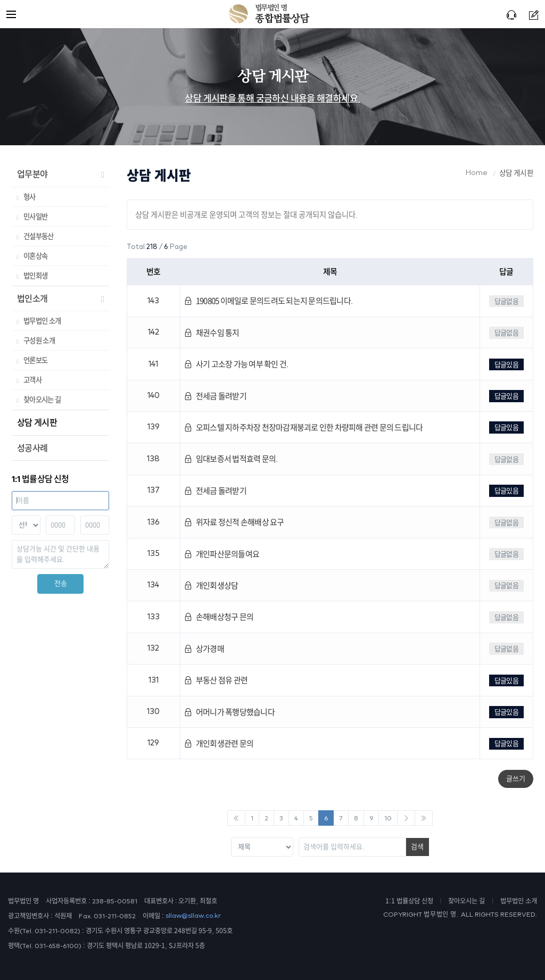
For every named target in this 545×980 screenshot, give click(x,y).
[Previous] (236, 818)
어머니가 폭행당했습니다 (229, 712)
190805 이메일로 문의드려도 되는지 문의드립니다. (268, 301)
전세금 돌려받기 (215, 396)
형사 (30, 197)
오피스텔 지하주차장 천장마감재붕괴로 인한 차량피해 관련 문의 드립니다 (303, 427)
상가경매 (204, 649)
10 (388, 819)
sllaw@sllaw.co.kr (193, 916)
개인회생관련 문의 (219, 744)
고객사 (32, 380)
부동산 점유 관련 (216, 680)
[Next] (406, 818)
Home (477, 173)
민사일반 (35, 217)
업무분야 (32, 174)
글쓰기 (516, 779)
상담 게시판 (37, 422)
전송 (61, 583)
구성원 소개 (39, 340)
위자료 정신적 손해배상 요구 (234, 522)
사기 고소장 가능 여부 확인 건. (236, 364)
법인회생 (35, 276)
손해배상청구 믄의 (219, 617)
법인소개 (32, 298)
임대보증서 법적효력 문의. (231, 459)
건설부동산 (39, 236)
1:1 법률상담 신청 (409, 901)
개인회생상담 (211, 585)
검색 (417, 847)
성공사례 (32, 448)
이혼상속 (35, 256)
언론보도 (35, 360)
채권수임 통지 (212, 333)
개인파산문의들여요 (222, 554)
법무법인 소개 (42, 321)
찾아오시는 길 (42, 400)
